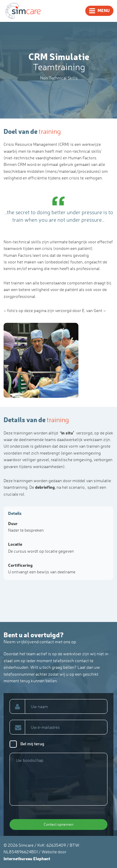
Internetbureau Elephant (27, 859)
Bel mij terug (32, 744)
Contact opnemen (58, 824)
